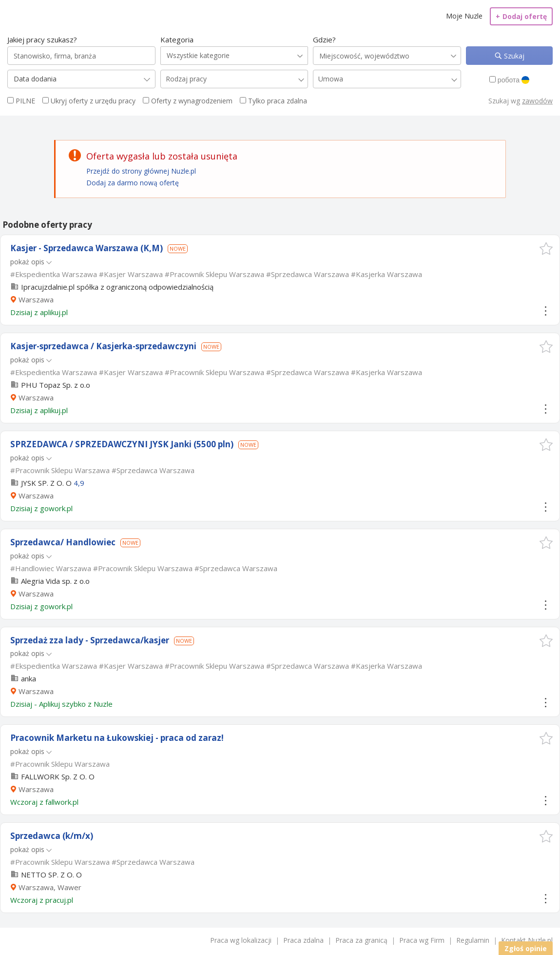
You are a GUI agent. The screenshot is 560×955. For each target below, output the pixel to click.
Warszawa (36, 299)
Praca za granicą (361, 940)
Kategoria (177, 40)
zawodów (537, 101)
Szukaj (513, 56)
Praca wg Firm (422, 940)
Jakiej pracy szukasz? (42, 40)
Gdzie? (324, 40)
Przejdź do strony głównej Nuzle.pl (141, 171)
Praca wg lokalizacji (241, 940)
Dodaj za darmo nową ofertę (133, 183)
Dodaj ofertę (521, 16)
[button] (546, 249)
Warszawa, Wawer (50, 887)
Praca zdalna (303, 940)
